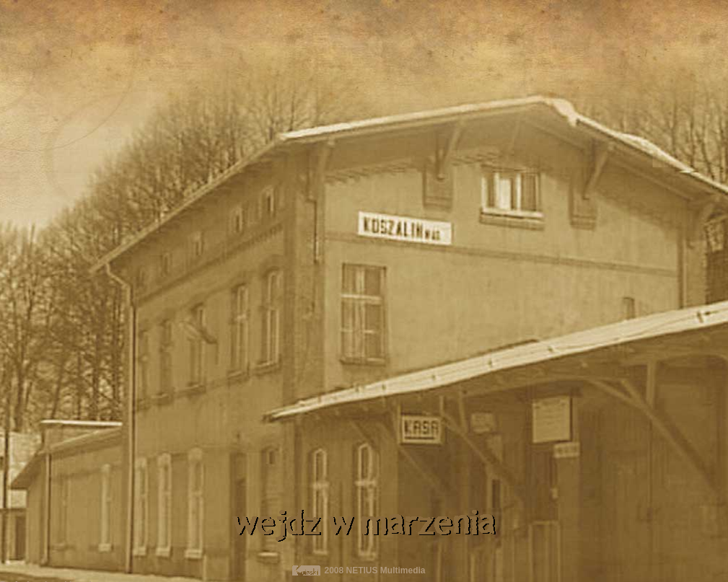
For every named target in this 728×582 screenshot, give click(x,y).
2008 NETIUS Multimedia (375, 570)
